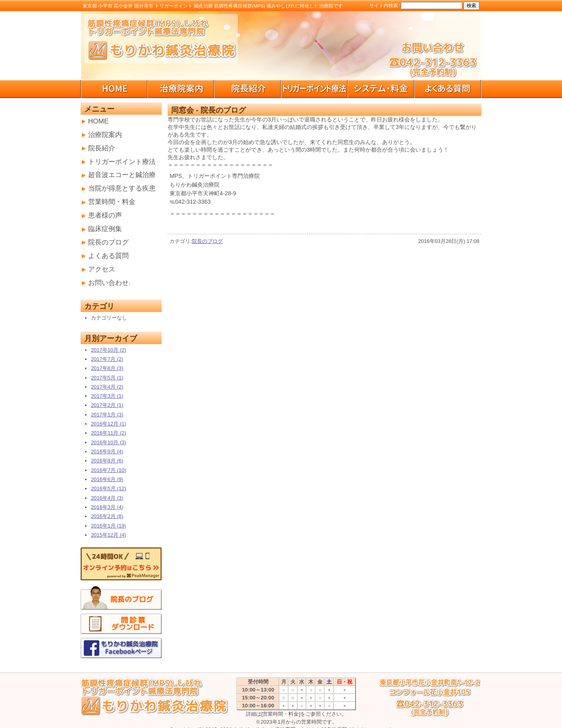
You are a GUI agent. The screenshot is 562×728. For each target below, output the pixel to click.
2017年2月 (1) (107, 405)
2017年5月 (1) (107, 378)
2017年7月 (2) (107, 359)
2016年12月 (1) (109, 424)
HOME (98, 121)
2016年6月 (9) (107, 479)
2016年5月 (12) (109, 488)
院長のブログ (207, 241)
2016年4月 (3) (107, 498)
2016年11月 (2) (109, 433)
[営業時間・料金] (281, 714)
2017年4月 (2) (107, 387)
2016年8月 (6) (107, 461)
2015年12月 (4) (109, 535)
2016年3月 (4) (107, 507)
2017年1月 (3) (107, 415)
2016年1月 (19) (109, 526)
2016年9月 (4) (107, 452)
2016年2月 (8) (107, 516)
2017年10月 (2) (109, 350)
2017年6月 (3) (107, 368)
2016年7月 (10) (109, 470)
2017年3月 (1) (107, 396)
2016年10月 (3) (109, 442)
